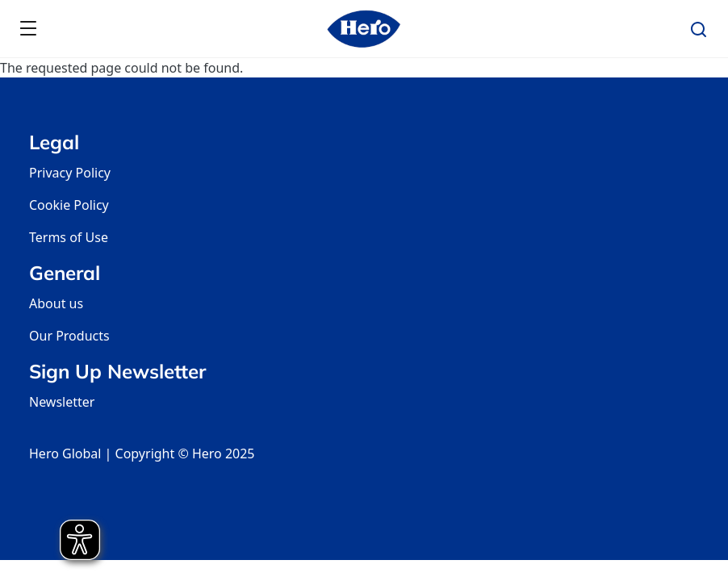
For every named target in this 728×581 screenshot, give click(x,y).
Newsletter (62, 402)
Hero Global (65, 454)
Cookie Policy (69, 205)
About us (56, 303)
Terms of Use (69, 237)
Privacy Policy (70, 173)
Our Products (69, 336)
